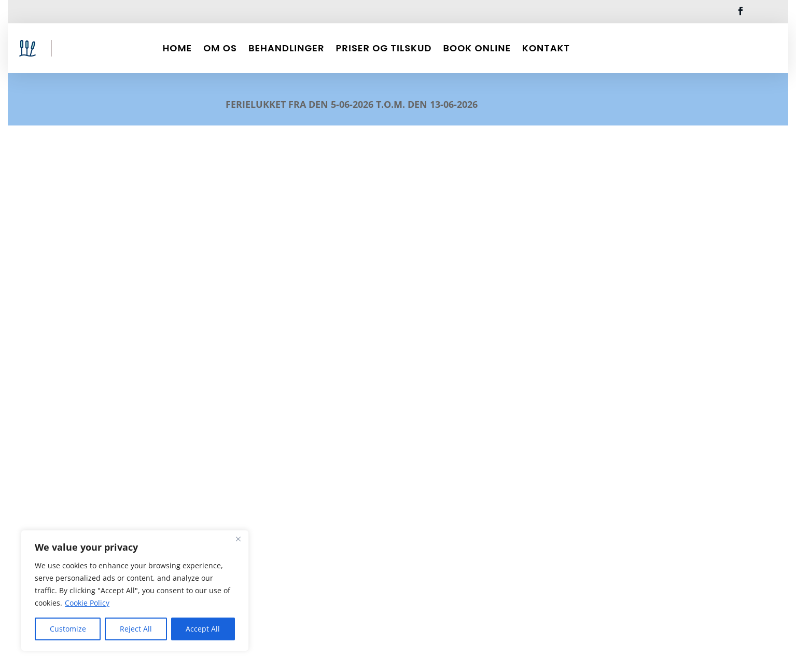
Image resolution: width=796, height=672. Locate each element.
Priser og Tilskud (383, 48)
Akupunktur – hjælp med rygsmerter (191, 444)
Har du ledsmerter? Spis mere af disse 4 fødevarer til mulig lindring (396, 398)
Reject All (136, 629)
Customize (68, 629)
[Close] (238, 539)
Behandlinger (287, 48)
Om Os (220, 48)
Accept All (203, 629)
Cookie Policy (87, 603)
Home (177, 48)
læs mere (344, 538)
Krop (184, 465)
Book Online (477, 48)
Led (201, 465)
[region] (135, 591)
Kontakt (546, 48)
